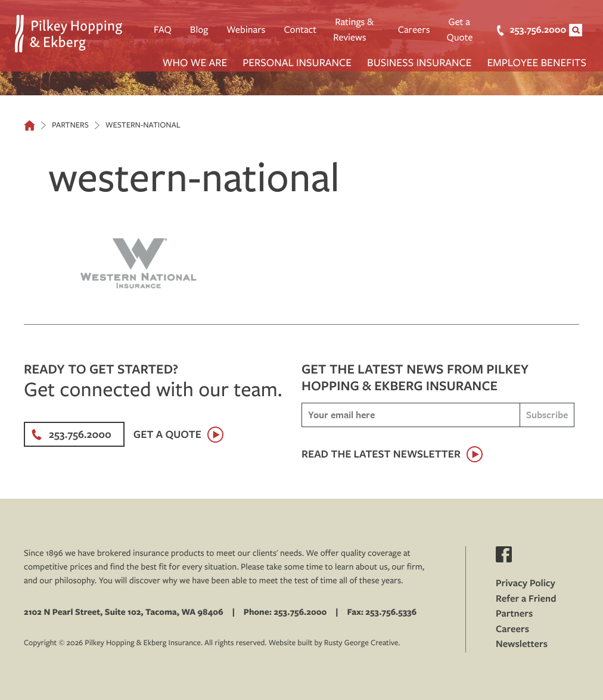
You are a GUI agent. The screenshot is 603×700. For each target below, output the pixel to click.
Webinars (246, 30)
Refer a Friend (526, 599)
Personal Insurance (297, 62)
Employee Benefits (537, 62)
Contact (300, 30)
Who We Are (195, 62)
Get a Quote (460, 30)
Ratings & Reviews (353, 30)
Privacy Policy (526, 583)
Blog (199, 30)
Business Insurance (419, 62)
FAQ (163, 30)
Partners (514, 614)
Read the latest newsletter (381, 454)
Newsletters (522, 644)
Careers (414, 30)
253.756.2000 (524, 30)
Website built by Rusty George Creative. (335, 643)
